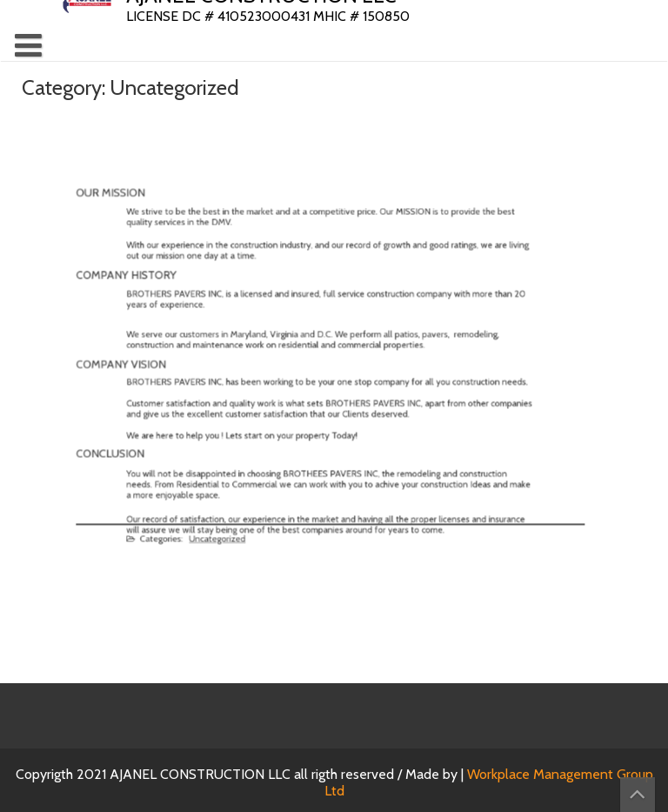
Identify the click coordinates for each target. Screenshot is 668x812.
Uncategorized (231, 529)
